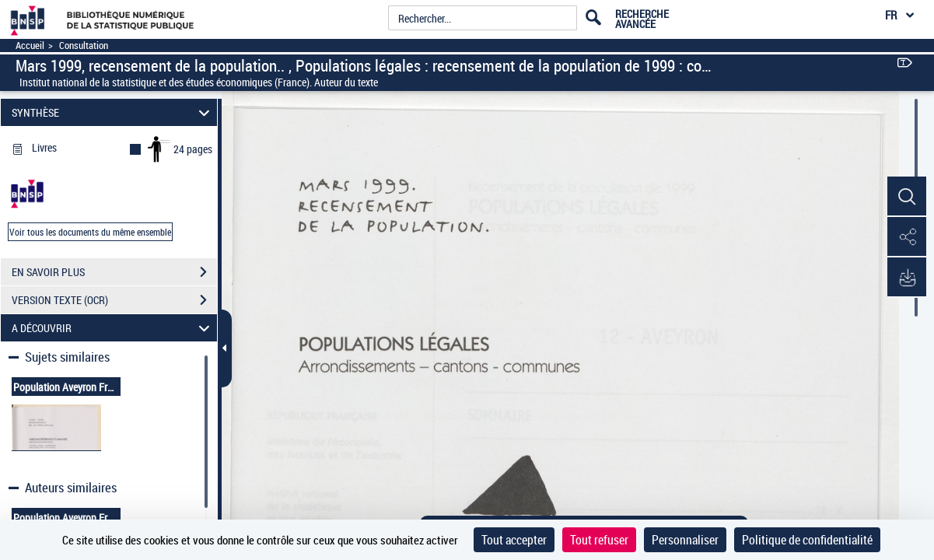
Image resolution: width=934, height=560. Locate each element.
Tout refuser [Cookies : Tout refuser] (599, 540)
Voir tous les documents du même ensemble (90, 232)
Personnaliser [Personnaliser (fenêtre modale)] (685, 540)
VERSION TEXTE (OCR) (114, 300)
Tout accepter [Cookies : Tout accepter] (514, 540)
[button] (907, 197)
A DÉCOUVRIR (113, 328)
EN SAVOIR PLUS (114, 272)
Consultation (84, 45)
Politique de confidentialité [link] (807, 540)
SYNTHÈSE (113, 112)
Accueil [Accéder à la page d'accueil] (30, 45)
